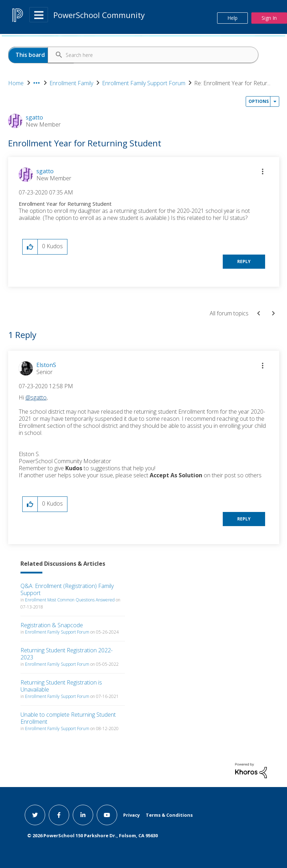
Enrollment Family (71, 83)
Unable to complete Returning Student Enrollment (68, 718)
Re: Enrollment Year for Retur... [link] (232, 83)
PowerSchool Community (99, 15)
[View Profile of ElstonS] (46, 365)
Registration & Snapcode (52, 625)
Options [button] (259, 101)
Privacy (131, 815)
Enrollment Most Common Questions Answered (70, 600)
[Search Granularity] (41, 55)
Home (16, 83)
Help (232, 18)
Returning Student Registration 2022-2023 (67, 654)
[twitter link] (35, 815)
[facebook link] (59, 815)
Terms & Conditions (169, 815)
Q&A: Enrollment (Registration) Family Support (67, 589)
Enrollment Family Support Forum (144, 83)
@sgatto (36, 397)
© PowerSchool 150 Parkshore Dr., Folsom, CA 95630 (92, 835)
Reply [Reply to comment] (244, 519)
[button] (263, 171)
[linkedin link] (83, 815)
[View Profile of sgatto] (45, 171)
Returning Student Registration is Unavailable (61, 686)
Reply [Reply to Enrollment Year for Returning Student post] (244, 261)
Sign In (269, 18)
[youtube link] (107, 815)
